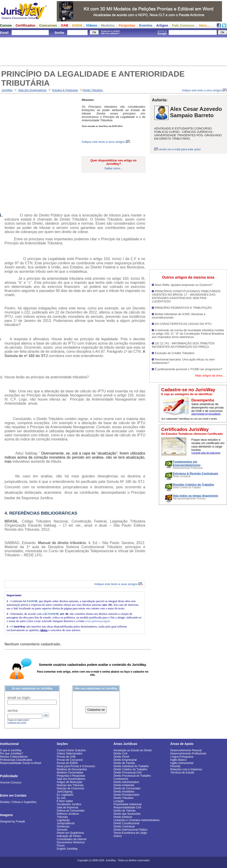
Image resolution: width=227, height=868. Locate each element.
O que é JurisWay (11, 750)
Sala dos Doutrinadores (32, 90)
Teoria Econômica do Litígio (130, 833)
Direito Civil (120, 754)
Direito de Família (124, 763)
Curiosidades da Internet (72, 839)
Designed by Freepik (12, 822)
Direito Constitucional (126, 823)
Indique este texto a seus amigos (204, 90)
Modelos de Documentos (72, 769)
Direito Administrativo (126, 782)
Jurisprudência (66, 823)
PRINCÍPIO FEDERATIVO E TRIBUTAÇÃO (183, 308)
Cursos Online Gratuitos (71, 750)
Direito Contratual (124, 827)
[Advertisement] (113, 51)
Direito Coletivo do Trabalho (130, 769)
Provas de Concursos (70, 760)
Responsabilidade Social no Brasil (21, 763)
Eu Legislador (65, 795)
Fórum (61, 846)
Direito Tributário (93, 90)
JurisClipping (65, 792)
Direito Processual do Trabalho (132, 776)
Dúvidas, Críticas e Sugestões (18, 802)
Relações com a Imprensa (186, 769)
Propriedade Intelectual (127, 804)
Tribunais (62, 817)
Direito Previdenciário (126, 795)
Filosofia (175, 766)
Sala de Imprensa (67, 807)
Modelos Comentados (70, 773)
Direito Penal (121, 757)
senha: (13, 711)
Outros (118, 836)
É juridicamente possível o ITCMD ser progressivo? (188, 369)
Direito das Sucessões (127, 814)
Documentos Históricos (71, 842)
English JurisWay (67, 849)
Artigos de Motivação (69, 782)
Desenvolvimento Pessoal (186, 750)
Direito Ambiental (124, 785)
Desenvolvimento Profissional (188, 754)
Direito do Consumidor (127, 788)
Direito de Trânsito (125, 811)
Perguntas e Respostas (71, 776)
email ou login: (19, 698)
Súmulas (62, 830)
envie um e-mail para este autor (180, 149)
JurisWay (7, 90)
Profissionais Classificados (16, 760)
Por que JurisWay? (11, 754)
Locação (119, 801)
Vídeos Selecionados (70, 754)
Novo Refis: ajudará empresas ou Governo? (184, 285)
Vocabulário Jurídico (69, 804)
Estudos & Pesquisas (65, 90)
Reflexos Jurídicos (68, 814)
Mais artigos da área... (210, 376)
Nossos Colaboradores (14, 757)
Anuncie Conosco (11, 783)
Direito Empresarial (125, 760)
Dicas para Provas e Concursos (76, 766)
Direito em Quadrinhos (70, 833)
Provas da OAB (66, 757)
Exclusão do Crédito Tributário (175, 353)
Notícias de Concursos (70, 788)
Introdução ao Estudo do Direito (133, 750)
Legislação (63, 820)
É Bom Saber (65, 801)
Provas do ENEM (67, 763)
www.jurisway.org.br (97, 621)
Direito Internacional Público (130, 830)
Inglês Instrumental (182, 763)
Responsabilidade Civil (127, 807)
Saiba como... (113, 168)
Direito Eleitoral (123, 817)
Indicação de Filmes (69, 836)
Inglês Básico (178, 760)
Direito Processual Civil (127, 773)
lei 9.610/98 (30, 601)
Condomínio (121, 779)
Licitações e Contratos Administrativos (137, 820)
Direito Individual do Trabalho (131, 766)
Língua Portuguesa (182, 757)
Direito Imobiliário (124, 792)
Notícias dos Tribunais (70, 785)
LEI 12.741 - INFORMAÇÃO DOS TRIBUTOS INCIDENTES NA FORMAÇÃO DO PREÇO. (183, 345)
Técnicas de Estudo (182, 773)
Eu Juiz (61, 798)
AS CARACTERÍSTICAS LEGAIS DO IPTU (183, 324)
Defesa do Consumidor (71, 811)
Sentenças (63, 827)
